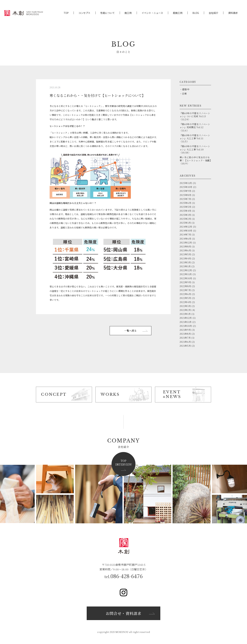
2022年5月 (185, 298)
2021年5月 (185, 346)
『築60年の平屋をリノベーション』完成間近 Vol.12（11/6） (195, 127)
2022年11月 (186, 274)
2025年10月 (186, 187)
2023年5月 (185, 254)
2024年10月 (186, 231)
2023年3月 (185, 262)
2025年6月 (186, 203)
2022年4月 (185, 302)
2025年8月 (186, 195)
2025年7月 (185, 199)
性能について (108, 13)
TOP (66, 13)
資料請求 (233, 13)
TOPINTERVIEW (124, 463)
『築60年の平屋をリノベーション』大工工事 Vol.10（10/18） (195, 149)
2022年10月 (186, 278)
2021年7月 (185, 338)
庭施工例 (178, 13)
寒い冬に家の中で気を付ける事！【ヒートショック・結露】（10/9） (195, 160)
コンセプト (84, 13)
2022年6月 (185, 294)
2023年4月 (185, 258)
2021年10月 (186, 326)
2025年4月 (186, 211)
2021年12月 (186, 318)
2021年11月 (186, 322)
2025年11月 (186, 183)
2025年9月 (186, 191)
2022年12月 (186, 270)
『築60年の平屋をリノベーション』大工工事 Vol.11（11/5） (195, 138)
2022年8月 (185, 286)
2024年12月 (186, 227)
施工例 (128, 13)
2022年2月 (185, 310)
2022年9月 (185, 282)
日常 (184, 94)
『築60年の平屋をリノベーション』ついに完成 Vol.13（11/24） (195, 116)
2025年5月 (186, 207)
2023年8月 (185, 246)
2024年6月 (186, 239)
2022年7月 (185, 290)
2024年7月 (185, 234)
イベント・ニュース (152, 13)
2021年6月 (185, 342)
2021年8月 (185, 334)
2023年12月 (186, 243)
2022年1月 (185, 314)
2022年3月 (185, 306)
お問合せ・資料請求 (123, 613)
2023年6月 (185, 250)
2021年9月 (185, 330)
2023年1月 (185, 266)
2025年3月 (185, 215)
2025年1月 (185, 223)
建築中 (186, 89)
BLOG (196, 13)
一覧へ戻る (131, 331)
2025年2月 (185, 219)
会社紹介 (213, 13)
